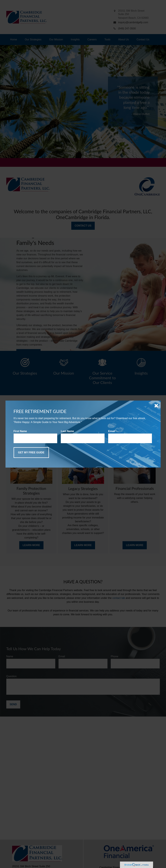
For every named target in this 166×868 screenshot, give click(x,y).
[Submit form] (31, 453)
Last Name (67, 431)
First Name (20, 431)
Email (112, 431)
